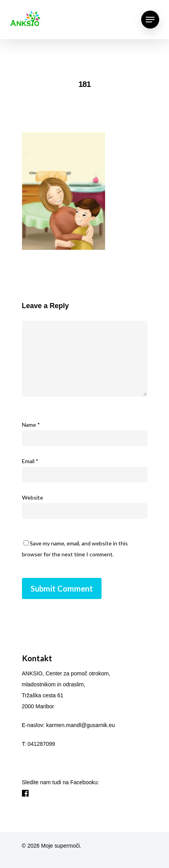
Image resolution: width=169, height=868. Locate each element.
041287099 (41, 744)
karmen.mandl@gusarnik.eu (81, 725)
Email (30, 461)
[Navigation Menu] (150, 20)
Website (33, 497)
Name (31, 425)
